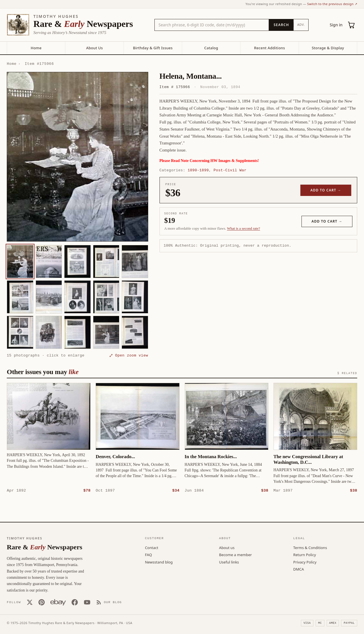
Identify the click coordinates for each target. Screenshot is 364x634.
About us (227, 547)
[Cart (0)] (352, 25)
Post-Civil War (230, 170)
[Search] (281, 25)
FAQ (148, 554)
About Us (94, 48)
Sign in (336, 25)
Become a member (236, 554)
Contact (151, 547)
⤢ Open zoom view (129, 355)
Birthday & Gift (153, 48)
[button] (77, 157)
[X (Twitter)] (30, 602)
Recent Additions (269, 48)
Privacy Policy (305, 562)
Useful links (229, 562)
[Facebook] (75, 602)
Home (36, 48)
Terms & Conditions (310, 547)
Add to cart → (326, 190)
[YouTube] (87, 602)
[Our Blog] (109, 602)
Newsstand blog (159, 562)
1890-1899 (198, 170)
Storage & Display (328, 48)
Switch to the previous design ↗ (332, 4)
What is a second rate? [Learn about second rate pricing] (244, 228)
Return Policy (305, 554)
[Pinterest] (42, 602)
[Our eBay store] (58, 602)
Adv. (301, 24)
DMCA (299, 569)
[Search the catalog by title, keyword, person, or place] (212, 25)
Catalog (211, 48)
